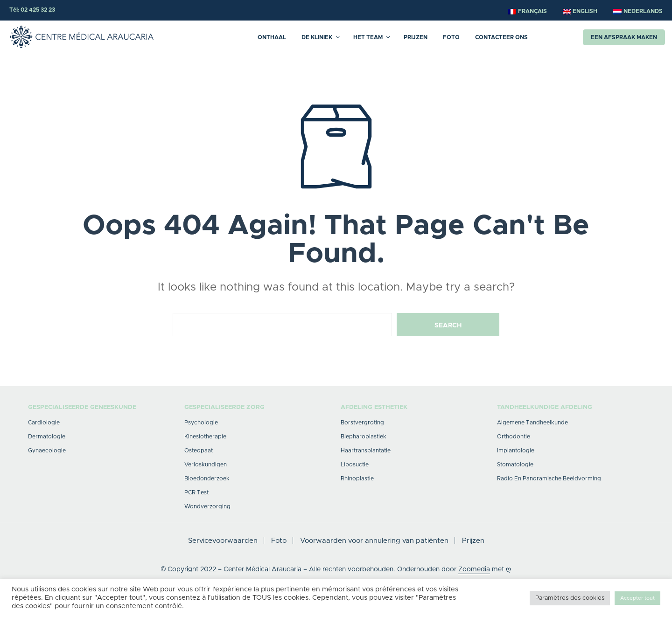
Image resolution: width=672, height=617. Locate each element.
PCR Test (196, 492)
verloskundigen (206, 464)
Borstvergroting (362, 423)
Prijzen (416, 37)
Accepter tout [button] (637, 598)
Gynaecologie (47, 451)
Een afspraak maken (624, 37)
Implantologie (516, 451)
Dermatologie (47, 437)
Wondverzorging (207, 506)
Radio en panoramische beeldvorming (549, 478)
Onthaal (272, 37)
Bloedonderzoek (207, 478)
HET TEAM (368, 37)
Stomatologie (515, 464)
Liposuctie (355, 464)
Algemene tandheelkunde (532, 423)
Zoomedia (474, 569)
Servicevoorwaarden (223, 541)
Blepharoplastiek (364, 437)
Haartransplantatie (366, 451)
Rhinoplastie (357, 478)
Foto (451, 37)
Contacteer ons (501, 37)
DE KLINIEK (317, 37)
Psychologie (201, 423)
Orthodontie (514, 437)
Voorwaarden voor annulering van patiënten (374, 541)
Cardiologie (44, 423)
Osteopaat (199, 451)
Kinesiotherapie (205, 437)
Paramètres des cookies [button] (570, 598)
